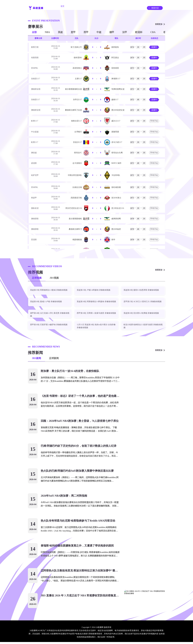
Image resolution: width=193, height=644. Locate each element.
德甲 (112, 32)
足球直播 (90, 6)
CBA (153, 32)
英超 (60, 32)
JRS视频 (54, 278)
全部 (34, 32)
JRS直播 (75, 6)
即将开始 (154, 121)
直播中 (154, 47)
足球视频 (37, 278)
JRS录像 (104, 6)
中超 (99, 32)
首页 (62, 6)
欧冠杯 (139, 32)
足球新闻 (54, 358)
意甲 (73, 32)
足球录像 (119, 6)
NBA (47, 32)
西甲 (86, 32)
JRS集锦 (134, 6)
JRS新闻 (36, 358)
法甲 (125, 32)
